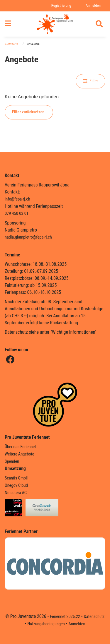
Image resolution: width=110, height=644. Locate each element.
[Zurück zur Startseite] (55, 24)
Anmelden (93, 5)
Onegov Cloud (16, 485)
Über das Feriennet (20, 447)
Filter (90, 81)
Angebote (33, 44)
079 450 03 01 (17, 214)
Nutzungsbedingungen (46, 624)
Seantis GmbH (17, 478)
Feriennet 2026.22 (65, 617)
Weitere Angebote (20, 454)
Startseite (11, 44)
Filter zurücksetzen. (29, 112)
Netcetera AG (16, 493)
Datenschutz (94, 617)
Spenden (12, 461)
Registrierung (61, 5)
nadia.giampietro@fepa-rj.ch (28, 237)
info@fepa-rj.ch (17, 199)
